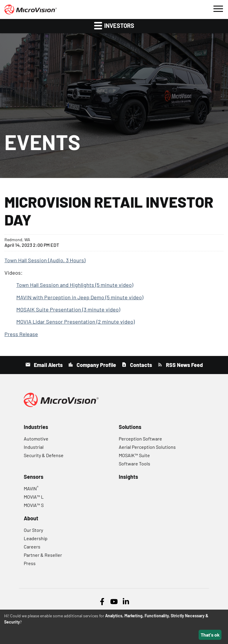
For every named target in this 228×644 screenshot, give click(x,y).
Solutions (130, 427)
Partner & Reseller (43, 555)
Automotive (36, 439)
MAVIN (31, 488)
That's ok (210, 635)
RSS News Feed (184, 365)
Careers (32, 547)
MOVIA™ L (34, 497)
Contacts (140, 365)
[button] (218, 8)
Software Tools (134, 463)
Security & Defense (44, 455)
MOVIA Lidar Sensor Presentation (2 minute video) (76, 322)
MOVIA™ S (34, 505)
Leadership (36, 538)
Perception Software (140, 439)
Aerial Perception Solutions (147, 447)
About (31, 518)
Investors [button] (114, 25)
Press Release (21, 334)
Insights (128, 477)
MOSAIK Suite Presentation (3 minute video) (68, 309)
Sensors (34, 477)
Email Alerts (48, 365)
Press (30, 563)
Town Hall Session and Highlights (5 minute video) (75, 285)
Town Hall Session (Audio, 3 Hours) (45, 260)
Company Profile (96, 365)
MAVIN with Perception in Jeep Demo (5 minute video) (80, 297)
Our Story (33, 530)
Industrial (34, 447)
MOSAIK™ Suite (134, 455)
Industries (36, 427)
